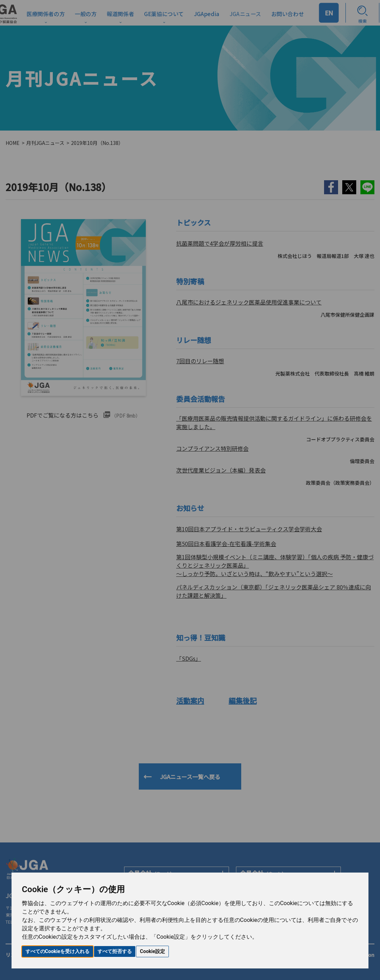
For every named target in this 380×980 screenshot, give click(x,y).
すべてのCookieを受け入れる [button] (58, 951)
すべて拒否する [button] (115, 951)
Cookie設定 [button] (152, 951)
